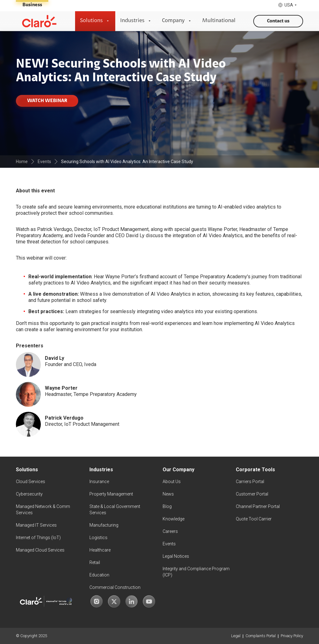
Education (99, 575)
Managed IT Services (36, 525)
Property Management (111, 494)
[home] (39, 21)
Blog (167, 506)
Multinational (219, 21)
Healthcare (100, 550)
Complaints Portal (261, 636)
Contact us (278, 21)
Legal (236, 636)
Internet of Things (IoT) (38, 538)
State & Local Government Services (115, 510)
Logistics (98, 538)
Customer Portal (252, 494)
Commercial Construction (115, 587)
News (168, 494)
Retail (95, 562)
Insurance (99, 482)
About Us (172, 482)
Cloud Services (31, 482)
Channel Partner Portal (258, 506)
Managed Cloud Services (40, 550)
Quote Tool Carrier (254, 519)
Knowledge (174, 519)
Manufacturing (104, 525)
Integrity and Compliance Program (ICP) (196, 572)
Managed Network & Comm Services (43, 510)
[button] (288, 5)
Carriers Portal (250, 482)
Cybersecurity (29, 494)
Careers (170, 531)
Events (169, 544)
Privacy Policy (292, 636)
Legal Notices (176, 556)
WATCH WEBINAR (47, 101)
